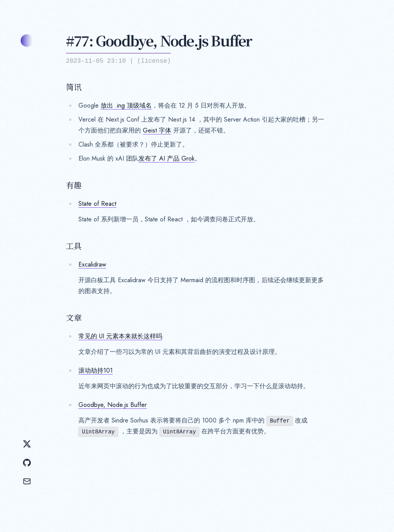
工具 (74, 246)
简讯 (74, 87)
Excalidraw (92, 264)
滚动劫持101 (96, 370)
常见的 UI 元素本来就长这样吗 (120, 336)
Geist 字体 (157, 130)
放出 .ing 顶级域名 (126, 105)
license (154, 61)
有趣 (74, 185)
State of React (97, 204)
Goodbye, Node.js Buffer (113, 405)
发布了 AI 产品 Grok (167, 158)
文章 (74, 318)
